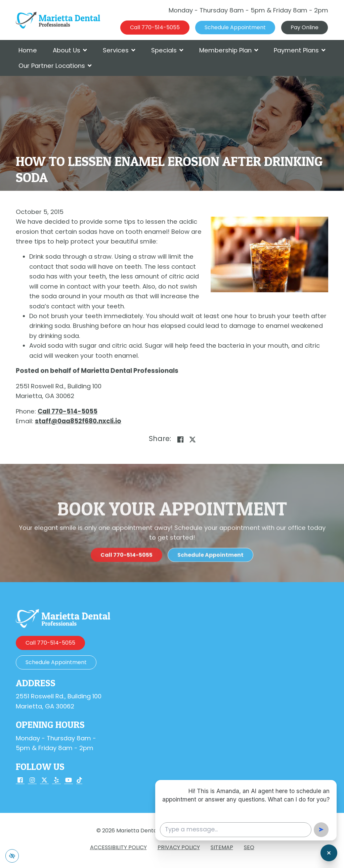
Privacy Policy (179, 847)
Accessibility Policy (118, 847)
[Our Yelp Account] (56, 780)
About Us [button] (70, 50)
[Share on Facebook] (180, 440)
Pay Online (305, 27)
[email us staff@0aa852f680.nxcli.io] (78, 421)
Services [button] (119, 50)
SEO (249, 847)
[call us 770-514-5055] (155, 28)
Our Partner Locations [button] (55, 66)
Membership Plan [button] (229, 50)
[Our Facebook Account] (20, 780)
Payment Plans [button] (300, 50)
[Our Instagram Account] (32, 780)
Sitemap (222, 847)
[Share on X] (192, 440)
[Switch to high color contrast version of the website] (12, 856)
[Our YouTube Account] (69, 780)
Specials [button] (167, 50)
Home (28, 50)
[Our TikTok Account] (79, 780)
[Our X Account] (44, 780)
